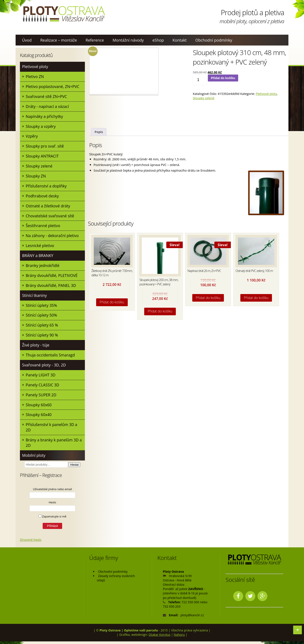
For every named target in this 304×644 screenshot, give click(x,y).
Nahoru (179, 637)
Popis (99, 132)
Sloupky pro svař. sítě (45, 147)
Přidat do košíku (223, 78)
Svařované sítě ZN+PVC (47, 97)
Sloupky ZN (36, 177)
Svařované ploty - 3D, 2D (44, 367)
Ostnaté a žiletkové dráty (48, 207)
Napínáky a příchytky (45, 117)
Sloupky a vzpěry (41, 127)
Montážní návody (128, 40)
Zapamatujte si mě (52, 519)
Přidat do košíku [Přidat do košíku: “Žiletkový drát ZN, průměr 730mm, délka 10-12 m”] (112, 302)
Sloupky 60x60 (39, 407)
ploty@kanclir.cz (192, 618)
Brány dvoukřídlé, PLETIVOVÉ (52, 277)
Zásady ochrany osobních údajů (116, 581)
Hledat (74, 467)
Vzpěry (32, 137)
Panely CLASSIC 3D (43, 387)
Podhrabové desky (43, 197)
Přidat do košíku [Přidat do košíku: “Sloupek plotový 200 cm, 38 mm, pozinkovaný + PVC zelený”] (160, 311)
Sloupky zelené (39, 167)
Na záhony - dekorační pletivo (53, 237)
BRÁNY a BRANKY (38, 257)
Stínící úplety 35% (42, 307)
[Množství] (200, 80)
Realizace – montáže (59, 40)
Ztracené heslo (31, 542)
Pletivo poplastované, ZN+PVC (53, 87)
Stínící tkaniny (35, 297)
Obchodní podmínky (214, 40)
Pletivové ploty (35, 67)
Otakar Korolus (159, 637)
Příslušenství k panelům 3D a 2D (52, 430)
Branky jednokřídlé (43, 267)
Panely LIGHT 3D (41, 377)
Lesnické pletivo (40, 247)
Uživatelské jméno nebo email (52, 492)
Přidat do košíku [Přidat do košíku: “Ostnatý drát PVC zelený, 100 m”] (256, 298)
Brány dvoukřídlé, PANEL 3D (51, 287)
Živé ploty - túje (36, 347)
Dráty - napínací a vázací (48, 107)
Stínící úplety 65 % (42, 327)
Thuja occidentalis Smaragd (51, 357)
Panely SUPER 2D (41, 397)
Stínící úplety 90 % (42, 337)
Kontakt (180, 40)
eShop (158, 40)
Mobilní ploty (34, 458)
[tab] (99, 132)
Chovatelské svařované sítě (50, 217)
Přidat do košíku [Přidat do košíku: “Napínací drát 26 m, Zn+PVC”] (208, 298)
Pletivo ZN (35, 76)
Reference (95, 40)
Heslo (52, 505)
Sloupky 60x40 (39, 417)
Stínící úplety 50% (42, 317)
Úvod (27, 40)
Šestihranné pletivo (43, 227)
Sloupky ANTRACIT (42, 157)
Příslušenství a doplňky (46, 187)
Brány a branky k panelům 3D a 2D (54, 445)
